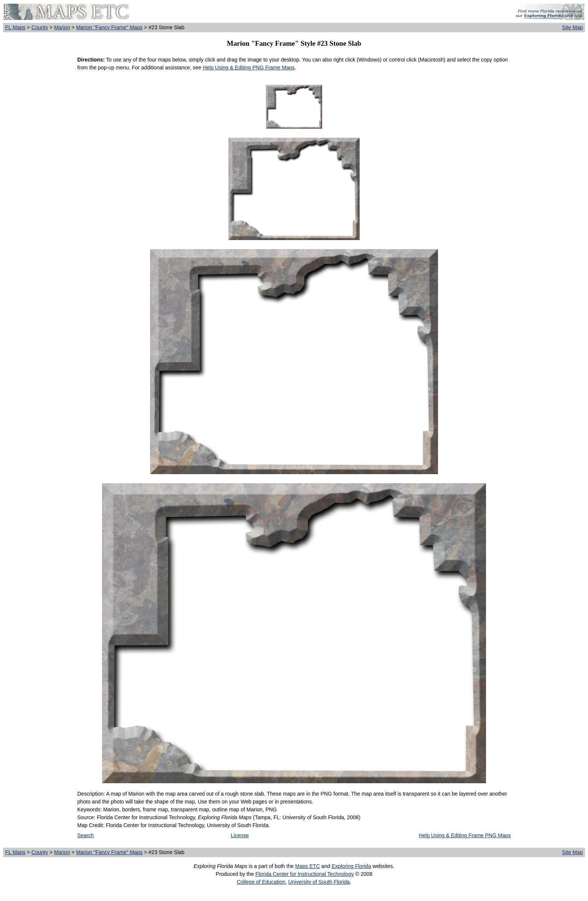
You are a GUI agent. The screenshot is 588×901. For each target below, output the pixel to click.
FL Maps (15, 27)
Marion (62, 27)
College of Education (261, 882)
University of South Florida (319, 882)
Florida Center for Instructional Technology (305, 874)
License (240, 835)
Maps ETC (307, 866)
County (40, 27)
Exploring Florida (351, 866)
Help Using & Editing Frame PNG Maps (465, 835)
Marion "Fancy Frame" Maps (109, 27)
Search (85, 835)
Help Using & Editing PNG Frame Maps (249, 68)
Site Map (572, 27)
